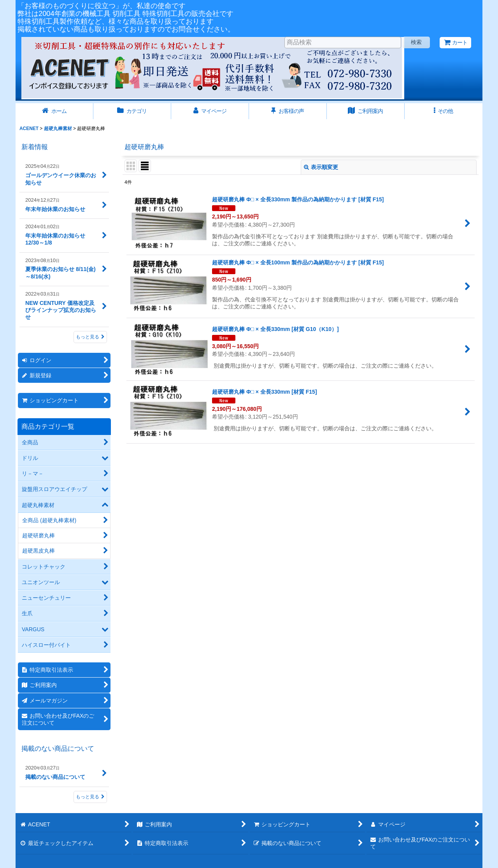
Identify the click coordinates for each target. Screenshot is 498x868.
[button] (444, 111)
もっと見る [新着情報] (90, 337)
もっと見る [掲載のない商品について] (90, 797)
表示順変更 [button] (321, 167)
